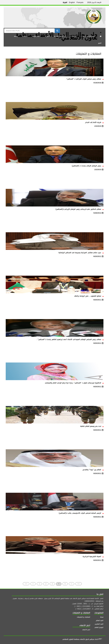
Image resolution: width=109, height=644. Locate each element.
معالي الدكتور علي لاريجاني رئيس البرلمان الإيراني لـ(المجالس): (79, 209)
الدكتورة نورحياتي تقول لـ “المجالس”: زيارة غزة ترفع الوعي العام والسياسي (74, 383)
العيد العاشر (100, 620)
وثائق (16, 36)
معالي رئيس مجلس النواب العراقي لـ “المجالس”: (85, 79)
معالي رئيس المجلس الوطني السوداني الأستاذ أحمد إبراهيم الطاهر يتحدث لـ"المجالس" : (70, 339)
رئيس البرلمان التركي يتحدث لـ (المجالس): (87, 166)
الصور (100, 43)
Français (80, 2)
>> (79, 584)
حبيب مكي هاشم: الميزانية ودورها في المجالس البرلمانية (81, 253)
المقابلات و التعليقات (83, 617)
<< (26, 584)
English (72, 2)
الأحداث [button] (73, 36)
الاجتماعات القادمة (60, 36)
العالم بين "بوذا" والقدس (93, 470)
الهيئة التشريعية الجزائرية (93, 556)
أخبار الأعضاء (86, 630)
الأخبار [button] (48, 36)
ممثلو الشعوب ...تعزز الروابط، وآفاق (89, 296)
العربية (65, 2)
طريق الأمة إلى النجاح (94, 122)
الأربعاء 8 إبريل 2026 (94, 2)
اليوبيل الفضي (99, 627)
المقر (100, 639)
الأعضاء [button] (25, 36)
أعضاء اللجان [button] (36, 36)
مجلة (102, 617)
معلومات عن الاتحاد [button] (88, 36)
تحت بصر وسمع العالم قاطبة (92, 426)
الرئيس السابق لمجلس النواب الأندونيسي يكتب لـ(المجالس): (81, 513)
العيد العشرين (99, 624)
